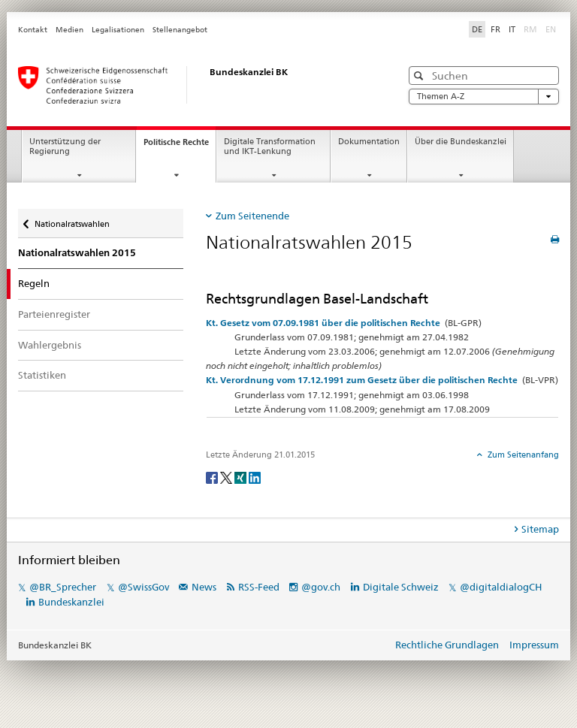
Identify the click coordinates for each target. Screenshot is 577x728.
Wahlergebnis (50, 345)
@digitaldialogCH (501, 587)
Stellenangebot (180, 30)
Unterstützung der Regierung (65, 147)
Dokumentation (369, 142)
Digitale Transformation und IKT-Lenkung (270, 147)
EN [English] (551, 29)
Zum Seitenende (252, 216)
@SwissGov (143, 587)
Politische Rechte (180, 146)
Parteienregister (54, 314)
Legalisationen (118, 30)
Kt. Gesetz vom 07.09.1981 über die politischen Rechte (323, 323)
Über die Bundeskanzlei (461, 142)
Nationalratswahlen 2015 (77, 253)
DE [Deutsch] (477, 29)
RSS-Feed (259, 587)
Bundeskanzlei (71, 602)
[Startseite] (195, 85)
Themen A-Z (484, 97)
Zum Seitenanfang (522, 455)
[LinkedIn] (255, 477)
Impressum (534, 645)
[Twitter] (227, 477)
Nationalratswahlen (72, 224)
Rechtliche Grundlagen (447, 645)
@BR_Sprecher (63, 587)
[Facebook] (213, 477)
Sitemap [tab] (540, 529)
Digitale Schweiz (402, 587)
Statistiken (42, 375)
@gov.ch (321, 587)
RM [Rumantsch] (530, 29)
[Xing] (242, 477)
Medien (69, 30)
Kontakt (33, 30)
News (204, 587)
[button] (420, 76)
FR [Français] (495, 29)
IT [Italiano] (512, 29)
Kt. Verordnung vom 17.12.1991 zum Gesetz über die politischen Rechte (362, 380)
